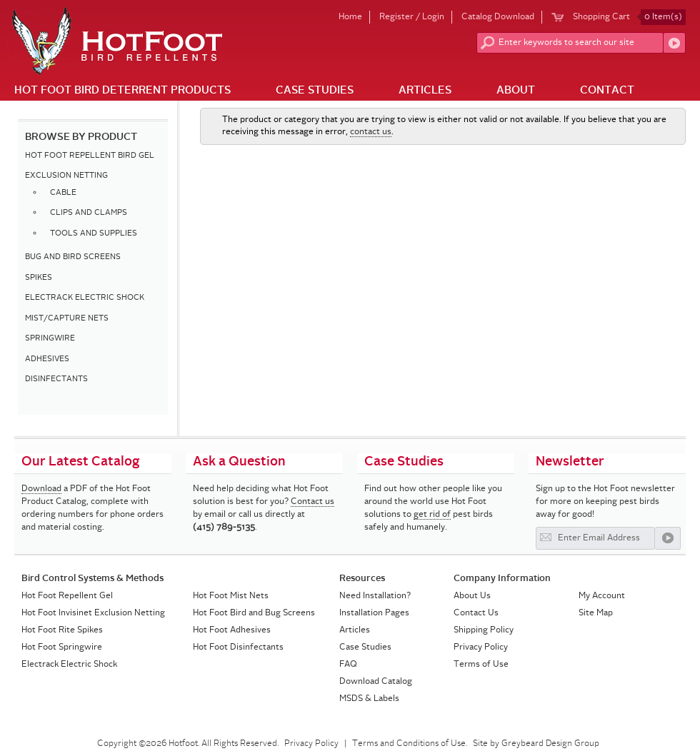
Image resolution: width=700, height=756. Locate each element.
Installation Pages (374, 613)
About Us (472, 596)
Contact (607, 91)
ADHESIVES (47, 359)
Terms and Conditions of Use (409, 744)
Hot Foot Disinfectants (238, 647)
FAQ (348, 665)
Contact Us (476, 613)
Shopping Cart (629, 17)
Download (41, 489)
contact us (371, 132)
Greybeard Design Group (550, 744)
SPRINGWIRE (50, 339)
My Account (602, 596)
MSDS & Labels (369, 699)
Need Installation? (375, 596)
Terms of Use (481, 665)
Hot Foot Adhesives (232, 630)
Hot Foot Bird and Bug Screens (254, 613)
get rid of (432, 515)
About (516, 91)
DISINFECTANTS (56, 379)
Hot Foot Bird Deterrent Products (122, 91)
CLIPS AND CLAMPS (89, 213)
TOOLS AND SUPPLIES (94, 234)
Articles (425, 91)
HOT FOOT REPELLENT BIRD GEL (90, 156)
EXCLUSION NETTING (66, 176)
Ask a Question (239, 462)
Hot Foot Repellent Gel (67, 596)
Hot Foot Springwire (62, 647)
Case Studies (315, 91)
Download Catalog (376, 682)
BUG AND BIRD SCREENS (73, 257)
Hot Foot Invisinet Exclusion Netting (93, 613)
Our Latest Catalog (81, 462)
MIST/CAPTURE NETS (67, 319)
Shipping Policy (484, 630)
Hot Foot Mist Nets (231, 596)
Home (350, 17)
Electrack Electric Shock (69, 665)
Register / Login (412, 17)
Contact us (312, 502)
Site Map (596, 613)
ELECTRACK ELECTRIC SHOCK (85, 298)
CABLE (63, 193)
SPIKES (39, 278)
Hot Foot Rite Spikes (62, 630)
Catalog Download (498, 17)
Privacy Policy (481, 647)
